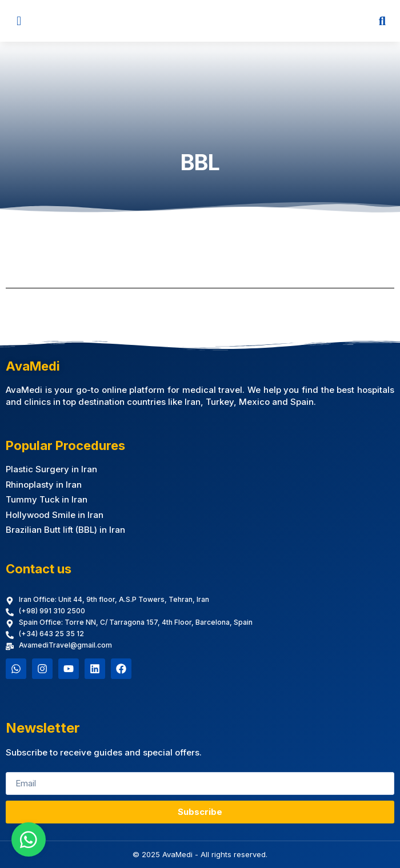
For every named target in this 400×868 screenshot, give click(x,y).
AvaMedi (33, 366)
